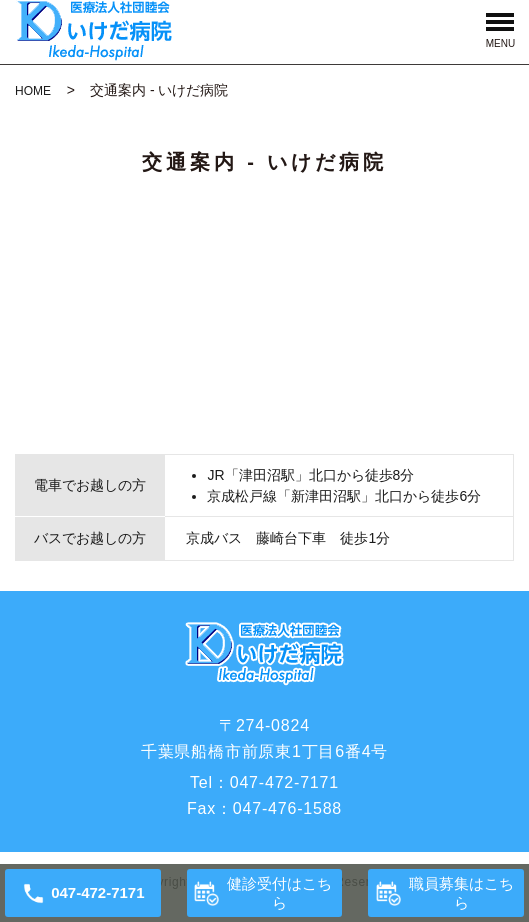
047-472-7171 (284, 782)
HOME (33, 91)
